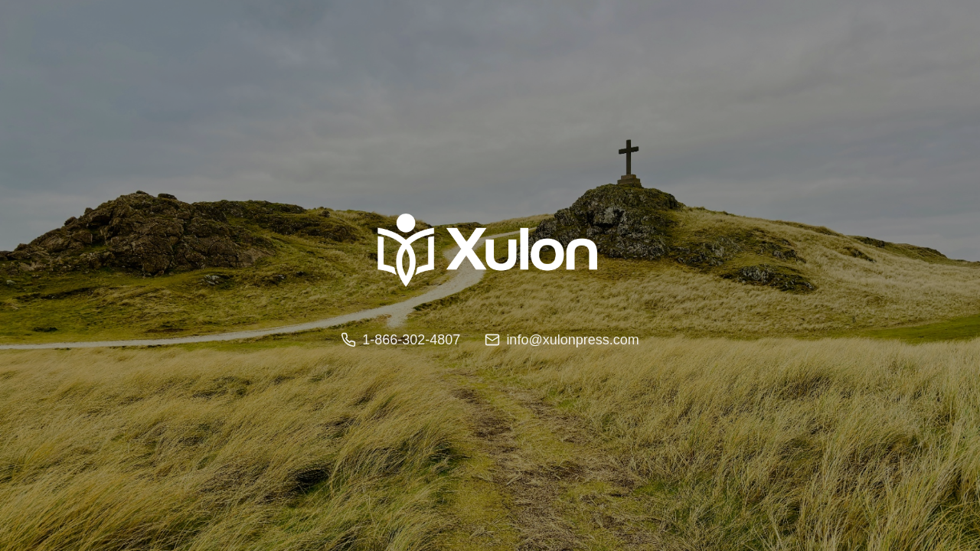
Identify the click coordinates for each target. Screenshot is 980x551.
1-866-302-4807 (400, 340)
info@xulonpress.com (562, 340)
